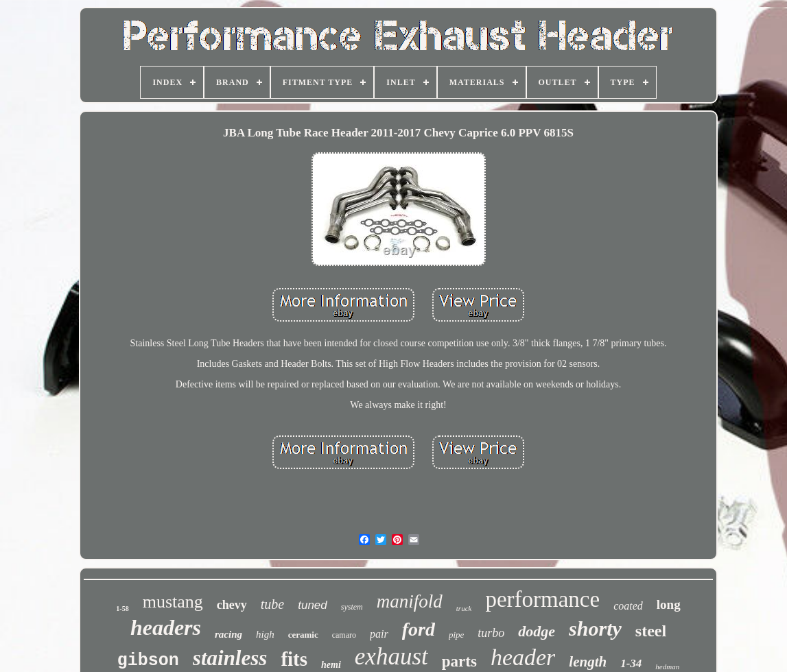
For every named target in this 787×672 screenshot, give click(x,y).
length (588, 662)
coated (628, 606)
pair (379, 634)
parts (459, 661)
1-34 (631, 663)
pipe (456, 635)
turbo (491, 633)
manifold (410, 601)
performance (542, 599)
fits (294, 659)
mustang (173, 602)
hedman (667, 667)
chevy (232, 605)
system (352, 607)
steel (651, 631)
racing (228, 634)
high (265, 634)
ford (419, 629)
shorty (595, 628)
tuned (313, 605)
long (669, 604)
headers (166, 627)
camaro (344, 635)
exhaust (391, 657)
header (523, 657)
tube (272, 604)
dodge (537, 631)
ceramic (303, 635)
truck (464, 608)
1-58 (122, 609)
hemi (331, 665)
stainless (230, 658)
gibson (148, 661)
